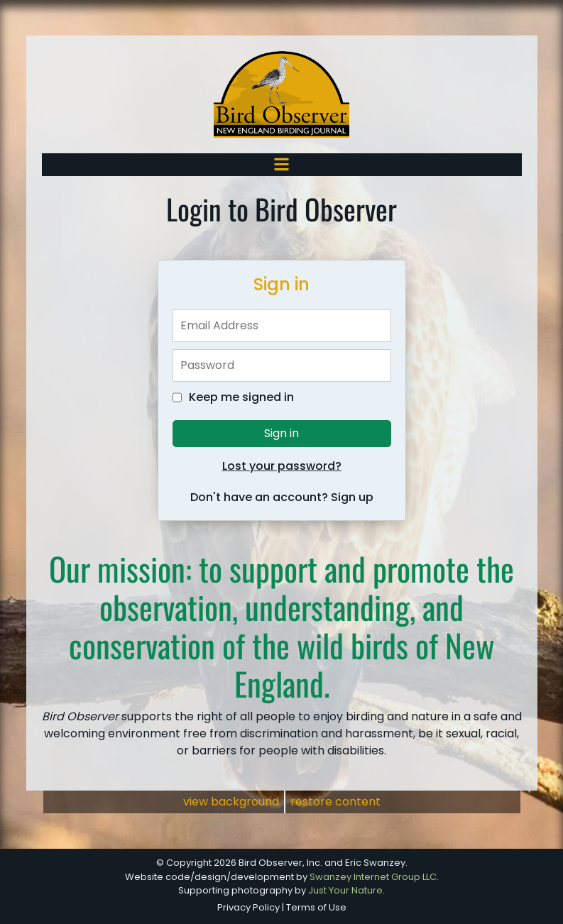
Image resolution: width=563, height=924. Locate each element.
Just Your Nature (345, 890)
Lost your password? (282, 466)
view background (231, 802)
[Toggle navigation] (281, 164)
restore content (335, 802)
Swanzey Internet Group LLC (373, 877)
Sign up (352, 497)
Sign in (281, 433)
